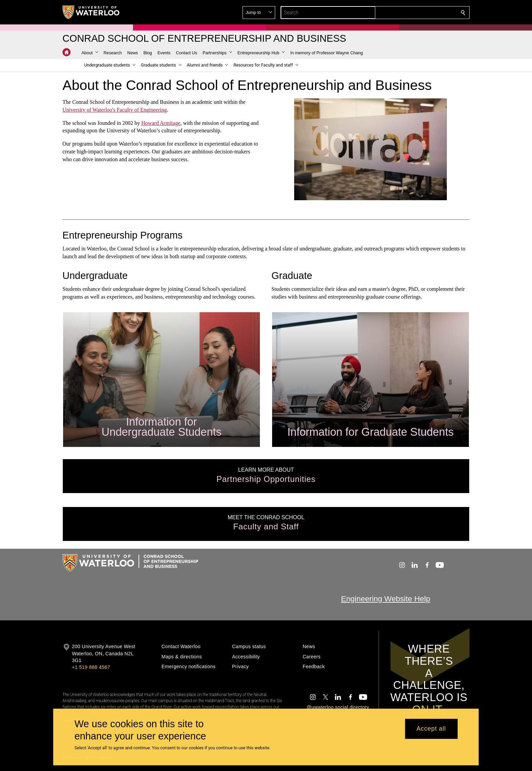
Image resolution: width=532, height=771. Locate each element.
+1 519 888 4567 (91, 667)
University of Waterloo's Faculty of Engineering (115, 110)
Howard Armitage (161, 123)
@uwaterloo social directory (338, 707)
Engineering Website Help (386, 599)
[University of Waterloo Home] (91, 12)
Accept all (431, 729)
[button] (414, 13)
